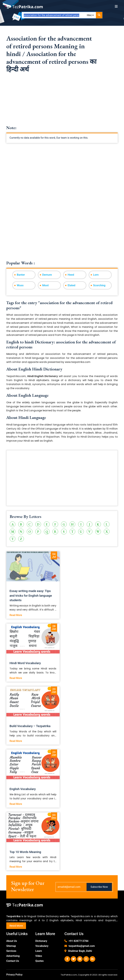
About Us (12, 941)
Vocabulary (42, 946)
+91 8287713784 (78, 941)
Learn (39, 951)
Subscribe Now (99, 887)
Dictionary (41, 941)
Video (39, 956)
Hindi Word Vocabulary (25, 663)
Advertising (13, 956)
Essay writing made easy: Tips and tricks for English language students (31, 596)
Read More (16, 615)
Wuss (20, 285)
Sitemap (11, 946)
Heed (71, 275)
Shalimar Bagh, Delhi (80, 951)
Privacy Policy (14, 975)
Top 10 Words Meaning (25, 852)
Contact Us (13, 961)
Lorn (96, 275)
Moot (46, 285)
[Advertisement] (62, 103)
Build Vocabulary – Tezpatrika (30, 726)
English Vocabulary (23, 789)
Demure (47, 275)
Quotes (39, 961)
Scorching (99, 285)
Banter (21, 275)
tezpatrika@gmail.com (82, 946)
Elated (71, 285)
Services (11, 951)
